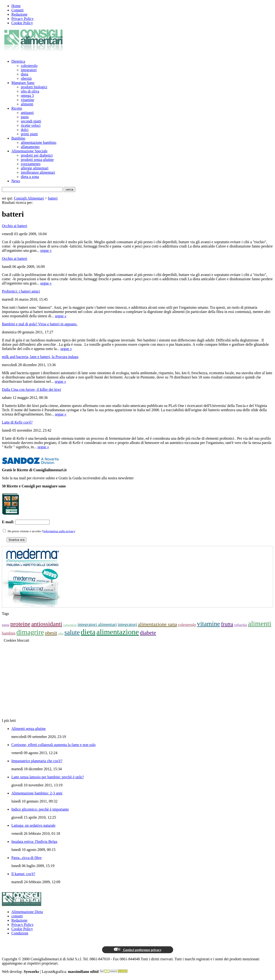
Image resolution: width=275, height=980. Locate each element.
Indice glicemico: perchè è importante (40, 809)
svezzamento (31, 164)
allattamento (30, 147)
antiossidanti (47, 624)
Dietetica (18, 61)
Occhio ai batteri (15, 226)
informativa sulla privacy (59, 531)
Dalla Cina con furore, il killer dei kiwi (32, 390)
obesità (26, 78)
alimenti (27, 104)
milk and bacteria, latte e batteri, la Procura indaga (40, 357)
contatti (17, 916)
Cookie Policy (22, 23)
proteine (20, 624)
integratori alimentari (97, 624)
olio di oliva (30, 91)
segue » (46, 250)
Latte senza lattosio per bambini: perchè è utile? (48, 777)
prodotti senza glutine (37, 160)
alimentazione (118, 632)
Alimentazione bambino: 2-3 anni (37, 793)
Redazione (19, 14)
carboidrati (70, 625)
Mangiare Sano (23, 83)
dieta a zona (30, 177)
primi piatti (29, 134)
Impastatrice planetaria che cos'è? (37, 761)
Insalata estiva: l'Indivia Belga (34, 842)
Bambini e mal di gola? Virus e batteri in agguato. (40, 324)
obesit (51, 633)
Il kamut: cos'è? (23, 874)
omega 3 (27, 96)
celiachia (241, 625)
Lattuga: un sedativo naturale (33, 825)
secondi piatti (31, 121)
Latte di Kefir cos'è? (17, 422)
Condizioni (20, 933)
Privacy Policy (23, 19)
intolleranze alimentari (38, 172)
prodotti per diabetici (37, 155)
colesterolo (29, 66)
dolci (25, 130)
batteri (53, 198)
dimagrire (30, 632)
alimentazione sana (157, 624)
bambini (9, 633)
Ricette (17, 108)
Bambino (18, 138)
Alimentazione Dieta (27, 912)
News (16, 181)
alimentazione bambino (39, 142)
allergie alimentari (35, 168)
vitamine (27, 100)
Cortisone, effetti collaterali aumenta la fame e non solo (54, 745)
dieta (25, 74)
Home (16, 6)
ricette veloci (31, 125)
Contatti (18, 10)
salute (72, 632)
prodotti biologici (34, 87)
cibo (61, 633)
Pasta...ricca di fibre (27, 858)
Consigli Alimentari (29, 198)
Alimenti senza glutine (29, 729)
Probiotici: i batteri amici (21, 291)
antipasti (27, 113)
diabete (148, 633)
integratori (29, 70)
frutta (227, 624)
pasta (25, 117)
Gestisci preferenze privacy (137, 950)
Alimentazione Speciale (29, 151)
